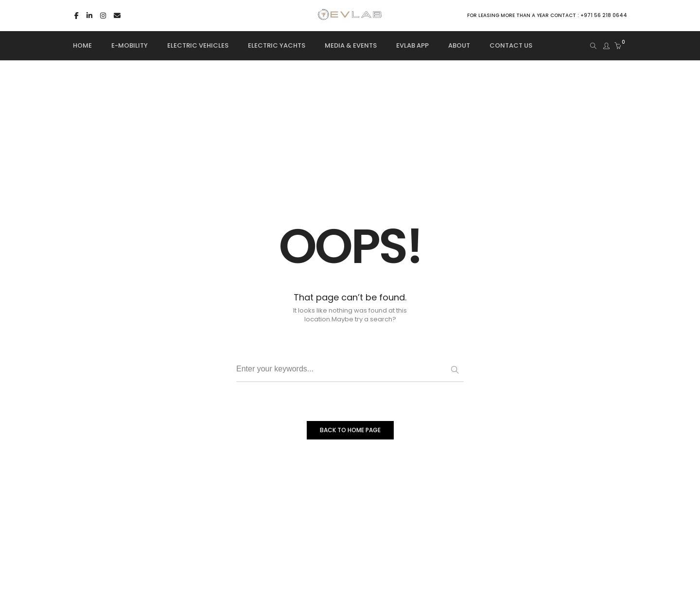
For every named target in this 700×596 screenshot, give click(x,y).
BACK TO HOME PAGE (350, 430)
